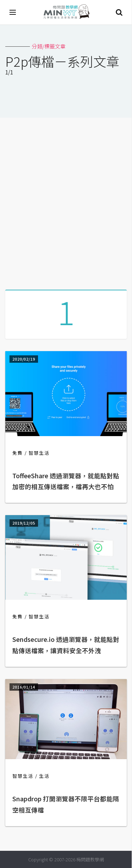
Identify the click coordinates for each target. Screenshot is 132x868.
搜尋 (119, 12)
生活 (44, 776)
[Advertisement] (66, 201)
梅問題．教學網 (66, 12)
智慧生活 (39, 453)
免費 (18, 453)
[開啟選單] (13, 12)
